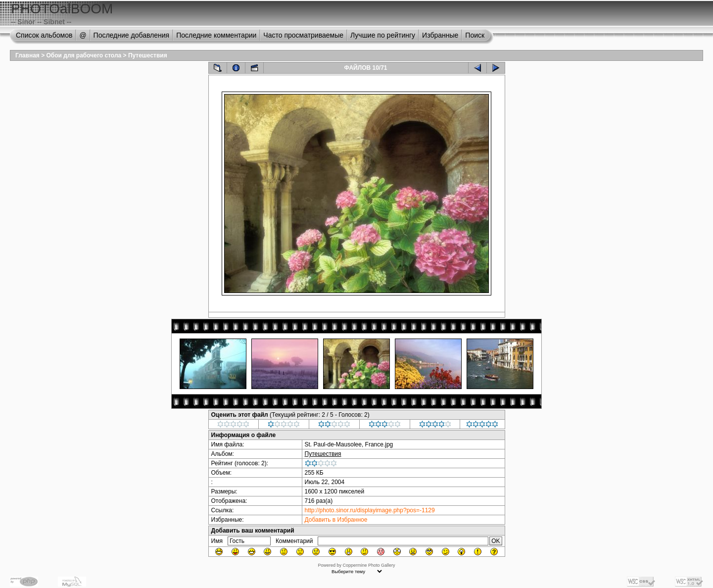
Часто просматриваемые (303, 35)
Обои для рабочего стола (84, 55)
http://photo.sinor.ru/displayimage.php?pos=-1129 (370, 510)
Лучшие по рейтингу (383, 35)
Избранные (440, 35)
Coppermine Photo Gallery (369, 565)
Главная (27, 55)
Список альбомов (44, 35)
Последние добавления (132, 35)
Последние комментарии (216, 35)
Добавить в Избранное (336, 520)
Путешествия (148, 55)
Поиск (475, 35)
